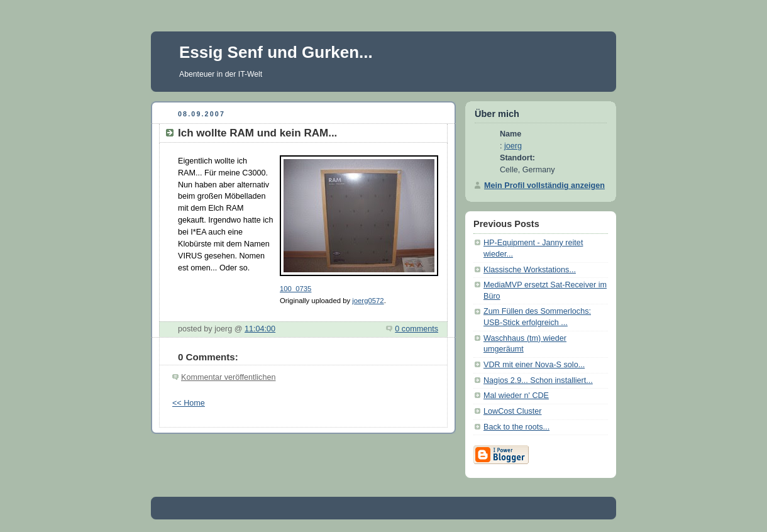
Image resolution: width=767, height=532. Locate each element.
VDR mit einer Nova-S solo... (534, 365)
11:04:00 (260, 329)
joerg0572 (368, 301)
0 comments (417, 329)
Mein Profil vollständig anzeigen (544, 186)
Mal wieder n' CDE (516, 396)
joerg (513, 146)
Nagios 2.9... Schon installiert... (538, 380)
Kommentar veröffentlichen (228, 377)
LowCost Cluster (513, 411)
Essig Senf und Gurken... (276, 52)
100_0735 (295, 289)
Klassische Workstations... (530, 270)
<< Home (189, 403)
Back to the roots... (516, 427)
